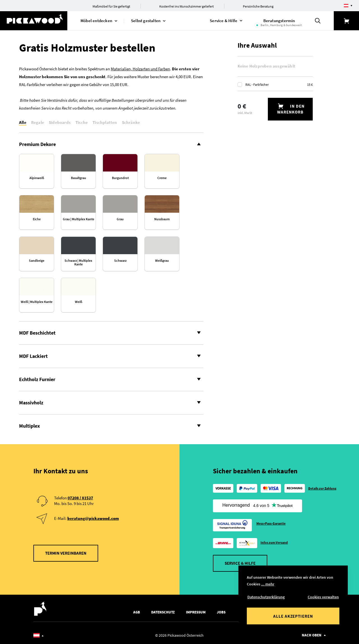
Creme (162, 178)
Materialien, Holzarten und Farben (140, 69)
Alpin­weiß (37, 178)
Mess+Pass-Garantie (271, 523)
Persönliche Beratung (258, 6)
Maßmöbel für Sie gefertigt (111, 6)
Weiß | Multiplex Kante (37, 302)
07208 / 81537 (80, 498)
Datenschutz (163, 612)
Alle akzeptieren (293, 616)
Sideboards (60, 122)
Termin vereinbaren (66, 553)
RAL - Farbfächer (279, 84)
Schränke (131, 122)
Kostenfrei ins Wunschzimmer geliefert (187, 6)
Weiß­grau (162, 261)
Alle (23, 122)
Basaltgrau (79, 178)
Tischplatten (105, 122)
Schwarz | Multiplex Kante (78, 262)
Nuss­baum (162, 219)
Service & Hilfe (240, 563)
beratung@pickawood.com (93, 518)
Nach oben (312, 635)
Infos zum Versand (274, 542)
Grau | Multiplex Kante (79, 219)
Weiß (79, 302)
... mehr (268, 584)
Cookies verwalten (323, 597)
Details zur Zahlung (322, 488)
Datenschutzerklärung (266, 597)
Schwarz (120, 261)
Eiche (37, 219)
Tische (82, 122)
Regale (38, 122)
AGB (137, 612)
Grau (120, 219)
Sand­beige (37, 261)
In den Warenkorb (291, 109)
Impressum (196, 612)
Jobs (221, 612)
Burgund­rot (120, 178)
